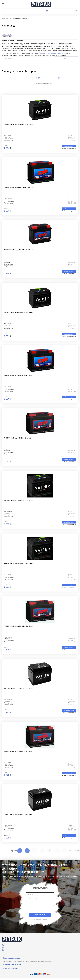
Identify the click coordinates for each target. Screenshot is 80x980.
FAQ (14, 961)
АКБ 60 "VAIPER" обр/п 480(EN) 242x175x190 (19, 501)
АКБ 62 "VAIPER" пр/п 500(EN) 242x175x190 (18, 814)
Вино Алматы (7, 37)
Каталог (5, 19)
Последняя (72, 850)
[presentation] (36, 909)
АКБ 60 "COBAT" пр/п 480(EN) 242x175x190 (18, 375)
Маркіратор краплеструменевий (51, 53)
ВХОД (77, 10)
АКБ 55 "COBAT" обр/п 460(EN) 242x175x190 (19, 250)
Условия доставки (45, 78)
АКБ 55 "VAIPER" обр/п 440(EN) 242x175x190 (19, 124)
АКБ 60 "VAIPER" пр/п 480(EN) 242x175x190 (18, 563)
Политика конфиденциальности (40, 961)
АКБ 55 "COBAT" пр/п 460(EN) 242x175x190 (18, 438)
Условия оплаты (66, 78)
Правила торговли (23, 961)
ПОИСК (67, 58)
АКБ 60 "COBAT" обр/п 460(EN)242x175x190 (18, 187)
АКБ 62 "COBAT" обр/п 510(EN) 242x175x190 (19, 626)
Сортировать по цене (44, 84)
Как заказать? (7, 961)
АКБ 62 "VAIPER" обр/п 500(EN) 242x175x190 (19, 689)
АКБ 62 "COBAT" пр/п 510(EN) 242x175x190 (18, 751)
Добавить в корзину (69, 146)
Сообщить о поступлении (69, 148)
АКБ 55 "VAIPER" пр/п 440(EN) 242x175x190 (18, 313)
